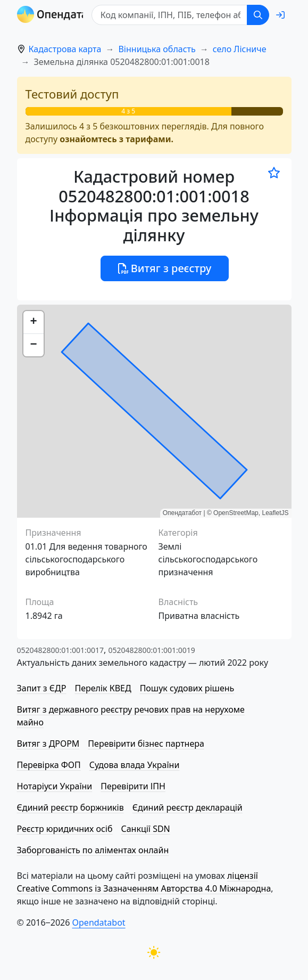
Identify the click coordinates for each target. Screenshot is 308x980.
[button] (34, 322)
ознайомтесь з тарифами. (116, 139)
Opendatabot (99, 922)
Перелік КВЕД (103, 688)
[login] (280, 15)
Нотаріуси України (55, 786)
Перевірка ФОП (49, 765)
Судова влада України (135, 765)
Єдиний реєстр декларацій (188, 807)
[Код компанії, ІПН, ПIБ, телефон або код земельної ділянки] (172, 15)
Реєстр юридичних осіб (65, 829)
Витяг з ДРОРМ (48, 744)
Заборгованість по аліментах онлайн (93, 850)
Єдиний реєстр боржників (70, 807)
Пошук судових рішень (187, 688)
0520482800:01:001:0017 (60, 650)
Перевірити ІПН (133, 786)
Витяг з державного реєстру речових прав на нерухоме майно (131, 716)
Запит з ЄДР (42, 688)
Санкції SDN (145, 829)
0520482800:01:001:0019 (151, 650)
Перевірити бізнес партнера (146, 744)
